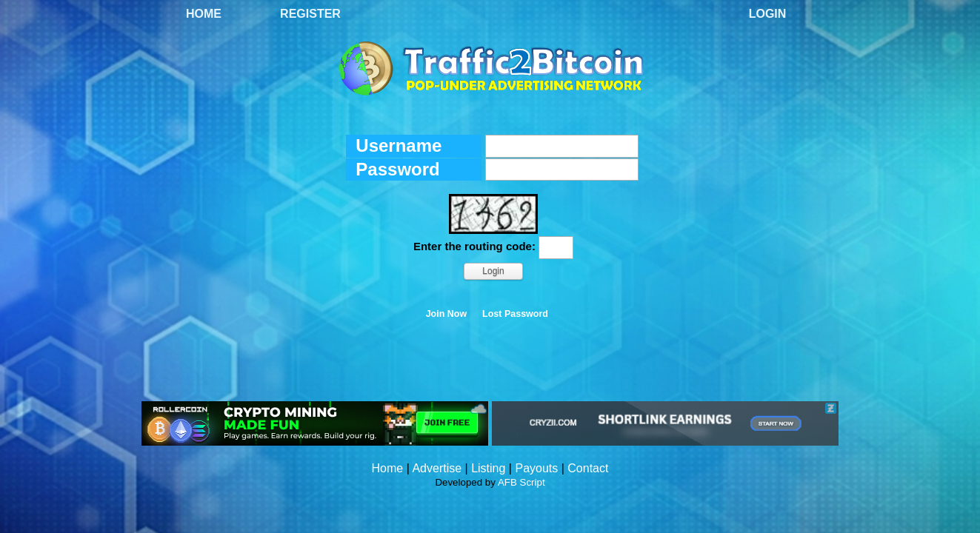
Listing (488, 468)
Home (204, 14)
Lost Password (515, 314)
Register (310, 14)
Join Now (447, 314)
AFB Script (521, 482)
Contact (588, 468)
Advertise (437, 468)
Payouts (536, 468)
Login (768, 14)
